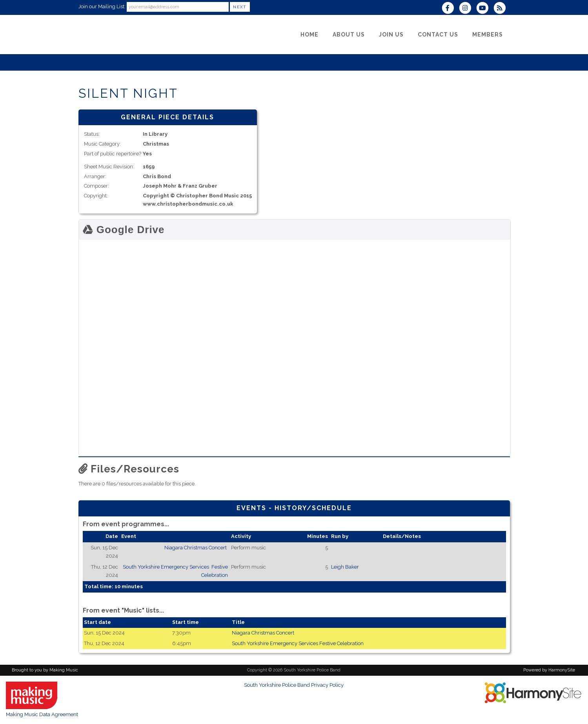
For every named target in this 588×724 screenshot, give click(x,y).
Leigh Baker (345, 567)
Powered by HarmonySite (549, 670)
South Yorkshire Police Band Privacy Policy (294, 685)
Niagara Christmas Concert (196, 548)
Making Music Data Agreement (42, 714)
